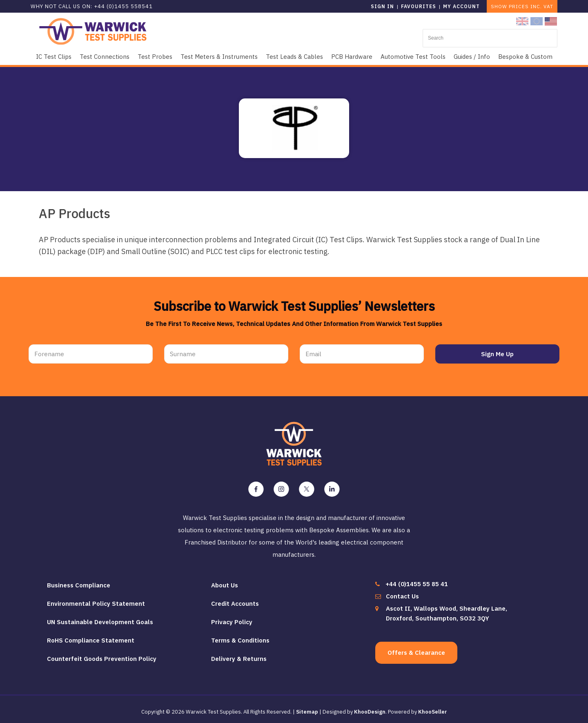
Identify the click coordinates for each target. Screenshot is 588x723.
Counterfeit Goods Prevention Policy (102, 655)
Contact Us (402, 592)
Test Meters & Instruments (219, 57)
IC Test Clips (54, 57)
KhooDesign (370, 708)
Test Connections (105, 57)
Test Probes (155, 57)
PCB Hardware (352, 57)
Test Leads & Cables (294, 57)
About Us (225, 581)
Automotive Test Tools (413, 57)
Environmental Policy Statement (96, 600)
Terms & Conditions (240, 637)
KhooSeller (433, 708)
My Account (461, 6)
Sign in (382, 6)
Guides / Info (472, 57)
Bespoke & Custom (525, 57)
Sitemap (307, 708)
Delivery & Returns (239, 655)
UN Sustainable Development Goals (100, 618)
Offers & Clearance (416, 649)
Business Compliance (79, 581)
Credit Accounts (235, 600)
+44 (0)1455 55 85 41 (417, 580)
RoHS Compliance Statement (91, 637)
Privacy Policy (232, 618)
